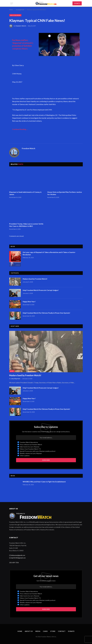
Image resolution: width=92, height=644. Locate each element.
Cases (45, 631)
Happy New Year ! (29, 302)
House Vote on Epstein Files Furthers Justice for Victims (65, 193)
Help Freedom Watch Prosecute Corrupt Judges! (41, 290)
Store (53, 631)
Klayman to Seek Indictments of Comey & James (25, 193)
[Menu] (12, 3)
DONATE (77, 3)
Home (20, 631)
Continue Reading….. (20, 129)
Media (38, 631)
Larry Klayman (16, 379)
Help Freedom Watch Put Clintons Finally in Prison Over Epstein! (46, 313)
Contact (62, 631)
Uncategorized (15, 15)
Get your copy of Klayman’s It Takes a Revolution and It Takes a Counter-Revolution (49, 253)
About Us (29, 631)
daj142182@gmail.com (18, 558)
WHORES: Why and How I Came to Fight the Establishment (44, 482)
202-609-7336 (14, 563)
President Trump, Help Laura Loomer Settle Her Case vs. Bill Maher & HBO (26, 225)
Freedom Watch (21, 26)
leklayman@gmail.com (18, 555)
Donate (71, 631)
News (12, 371)
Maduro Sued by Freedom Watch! (35, 279)
